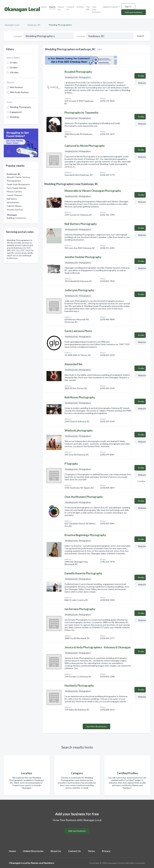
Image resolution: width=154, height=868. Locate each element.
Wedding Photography (20, 107)
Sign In (128, 7)
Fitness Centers (14, 192)
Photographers (14, 181)
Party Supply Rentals (17, 188)
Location (81, 36)
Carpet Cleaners (15, 195)
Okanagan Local (12, 25)
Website (142, 83)
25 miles (14, 62)
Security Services (15, 210)
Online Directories (33, 851)
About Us (61, 8)
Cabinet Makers (14, 206)
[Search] (140, 36)
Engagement (16, 112)
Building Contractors (17, 218)
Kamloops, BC (34, 25)
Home (44, 7)
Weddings (15, 117)
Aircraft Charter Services (18, 177)
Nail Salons (12, 199)
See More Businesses (96, 726)
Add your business (96, 9)
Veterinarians (13, 202)
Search (52, 7)
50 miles (14, 67)
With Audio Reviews (19, 92)
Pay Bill (88, 8)
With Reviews (16, 87)
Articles (80, 7)
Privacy (106, 851)
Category (18, 36)
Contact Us (70, 8)
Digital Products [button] (111, 7)
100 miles (14, 72)
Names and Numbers (42, 863)
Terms (91, 851)
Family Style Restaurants (18, 184)
